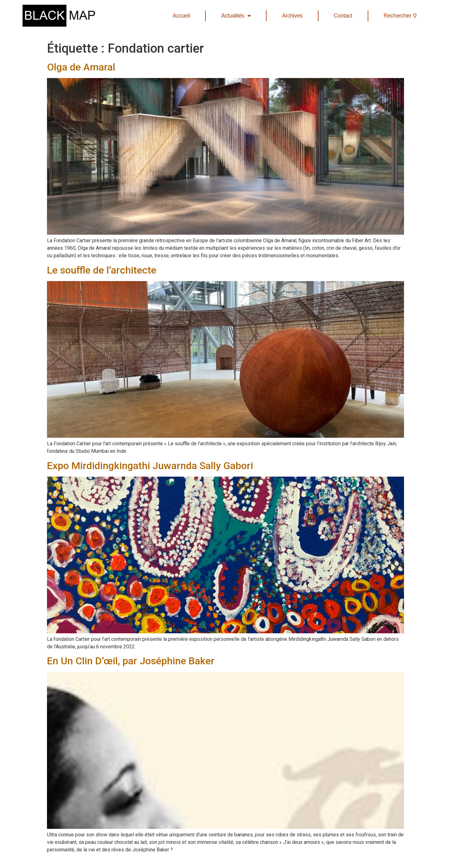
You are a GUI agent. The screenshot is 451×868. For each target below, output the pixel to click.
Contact (343, 16)
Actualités (236, 16)
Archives (292, 16)
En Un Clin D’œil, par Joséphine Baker (131, 661)
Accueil (181, 16)
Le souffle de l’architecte (102, 270)
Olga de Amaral (81, 67)
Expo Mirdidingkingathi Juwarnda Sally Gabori (151, 466)
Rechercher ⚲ (400, 16)
